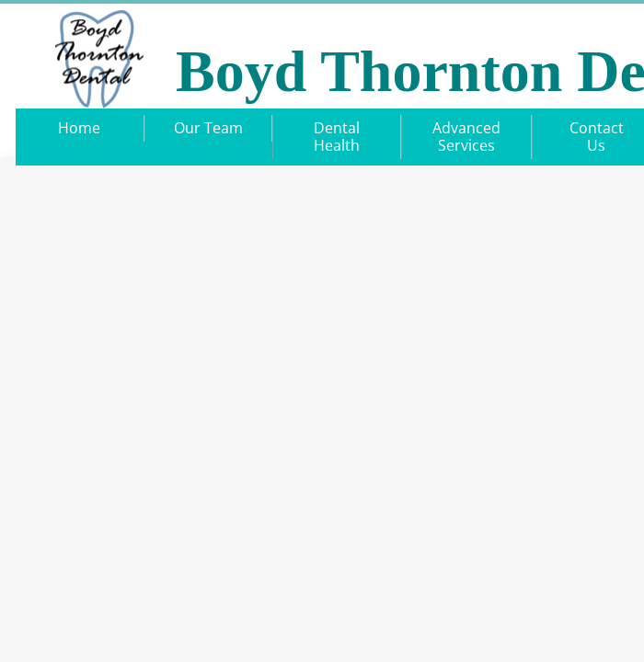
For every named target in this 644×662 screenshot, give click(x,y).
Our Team (208, 128)
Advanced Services (466, 137)
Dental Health (337, 137)
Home (79, 128)
